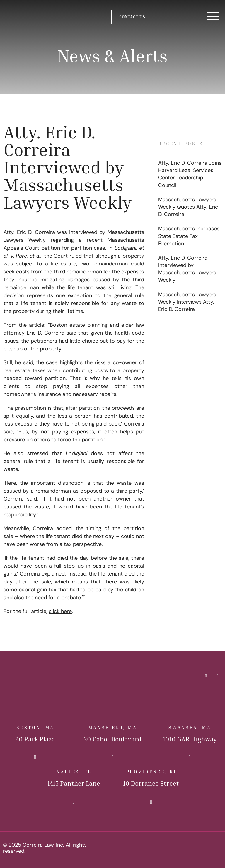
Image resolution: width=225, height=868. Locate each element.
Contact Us (132, 17)
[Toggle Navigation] (213, 17)
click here (60, 612)
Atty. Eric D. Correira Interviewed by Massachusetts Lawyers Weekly (187, 269)
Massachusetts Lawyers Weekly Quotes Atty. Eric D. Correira (188, 207)
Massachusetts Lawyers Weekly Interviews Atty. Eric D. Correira (187, 302)
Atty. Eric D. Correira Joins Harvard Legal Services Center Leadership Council (190, 175)
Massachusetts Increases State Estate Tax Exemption (189, 236)
